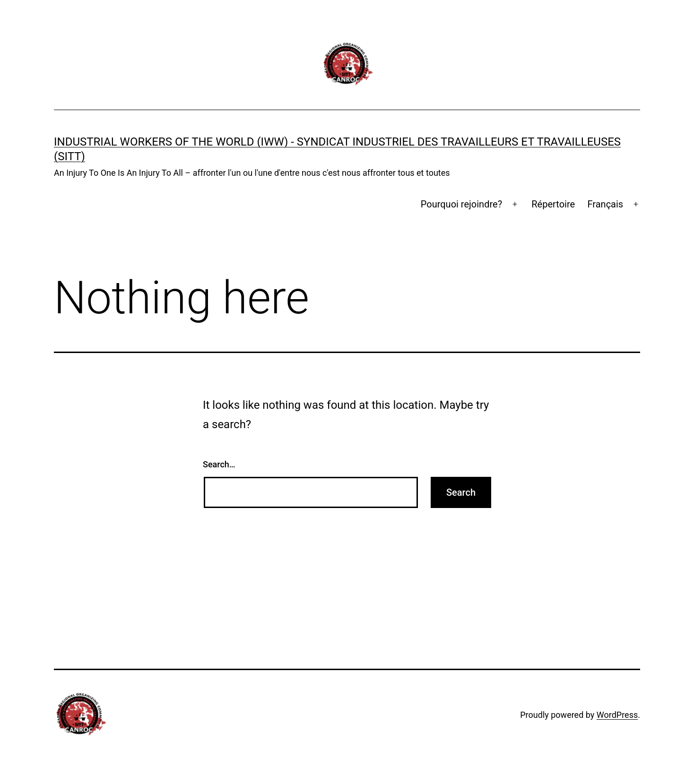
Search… (219, 464)
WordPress (617, 715)
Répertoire (553, 204)
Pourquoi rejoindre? (461, 204)
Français (606, 204)
